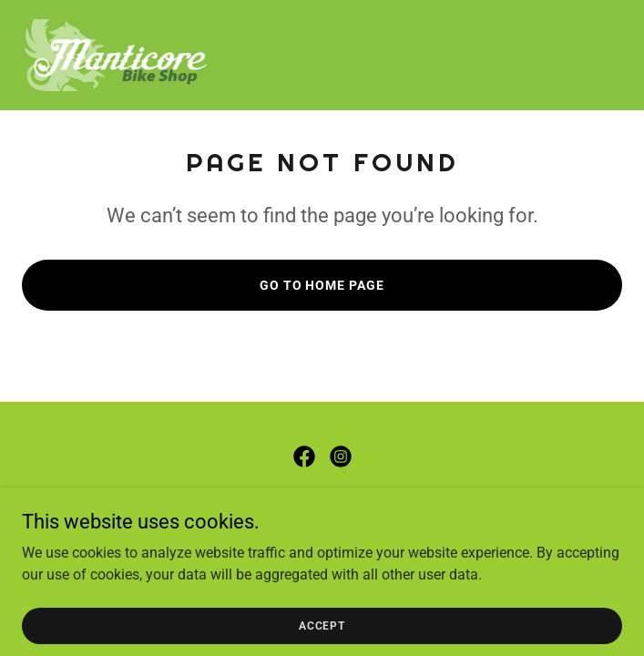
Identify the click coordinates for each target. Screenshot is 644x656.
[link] (117, 55)
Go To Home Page (322, 285)
